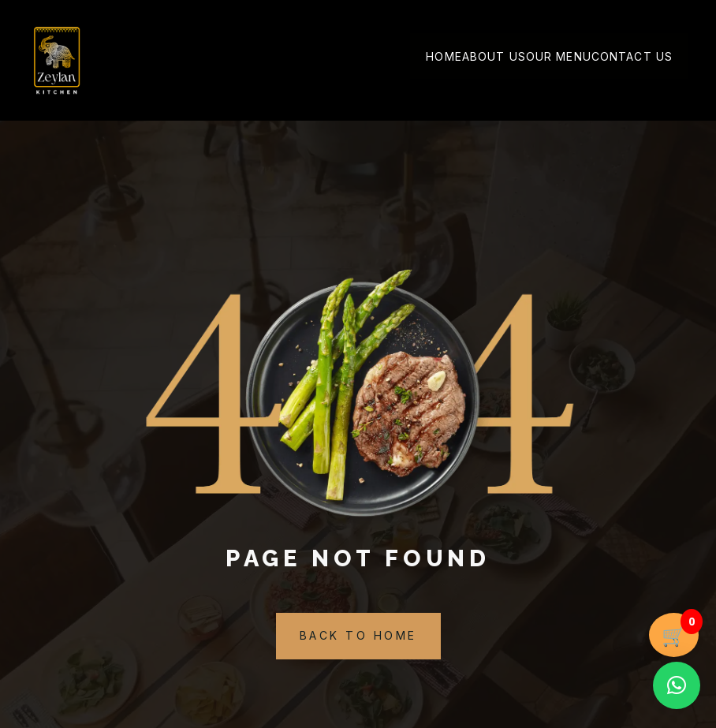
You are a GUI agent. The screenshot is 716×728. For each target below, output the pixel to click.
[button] (677, 685)
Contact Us (632, 57)
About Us (494, 57)
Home (444, 57)
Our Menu (559, 57)
